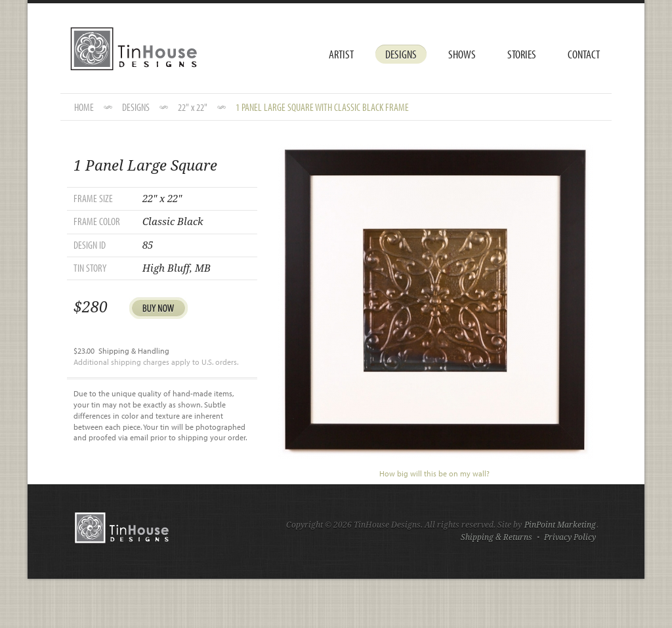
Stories (522, 54)
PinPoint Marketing (560, 525)
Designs (401, 54)
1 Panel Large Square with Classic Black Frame (322, 107)
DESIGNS (136, 107)
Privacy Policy (570, 537)
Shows (462, 54)
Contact (584, 54)
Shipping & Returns (496, 537)
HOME (84, 107)
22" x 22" (193, 107)
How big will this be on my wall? (434, 473)
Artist (341, 54)
